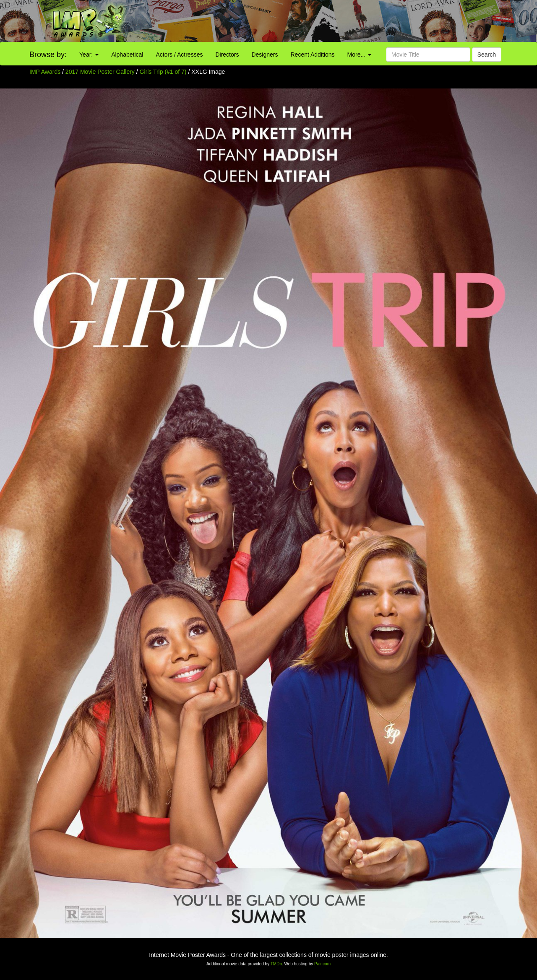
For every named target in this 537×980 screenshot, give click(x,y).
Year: (89, 55)
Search (487, 55)
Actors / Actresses (179, 55)
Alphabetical (127, 55)
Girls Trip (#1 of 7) (163, 72)
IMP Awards (45, 72)
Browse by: (48, 55)
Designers (265, 55)
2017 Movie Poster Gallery (100, 72)
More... (359, 55)
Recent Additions (313, 55)
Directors (227, 55)
